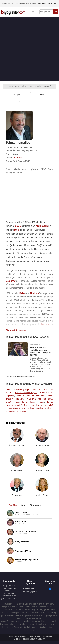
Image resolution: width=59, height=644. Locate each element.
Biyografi (16, 95)
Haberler (42, 95)
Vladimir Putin (42, 446)
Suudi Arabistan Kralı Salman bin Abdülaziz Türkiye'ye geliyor (41, 351)
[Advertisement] (30, 49)
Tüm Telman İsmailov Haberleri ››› (20, 377)
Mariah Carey (42, 495)
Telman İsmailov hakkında (31, 396)
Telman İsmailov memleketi (41, 408)
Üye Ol (49, 3)
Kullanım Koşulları (37, 639)
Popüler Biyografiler (30, 592)
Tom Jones (17, 495)
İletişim (56, 3)
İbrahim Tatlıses (17, 446)
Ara (56, 12)
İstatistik (16, 101)
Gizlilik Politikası (21, 639)
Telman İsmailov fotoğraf (35, 399)
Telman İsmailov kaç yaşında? (38, 405)
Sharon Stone (42, 470)
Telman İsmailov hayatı (26, 393)
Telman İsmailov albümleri (17, 411)
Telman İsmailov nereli (16, 408)
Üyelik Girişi (41, 3)
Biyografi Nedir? (30, 588)
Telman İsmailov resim (33, 402)
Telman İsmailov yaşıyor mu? (21, 390)
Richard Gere (17, 470)
